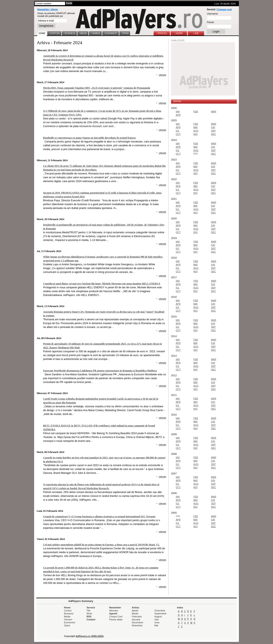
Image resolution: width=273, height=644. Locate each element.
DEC (213, 134)
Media (67, 616)
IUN (213, 127)
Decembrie (137, 622)
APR (178, 115)
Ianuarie (136, 619)
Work (89, 614)
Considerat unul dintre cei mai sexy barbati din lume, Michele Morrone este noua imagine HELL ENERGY (102, 284)
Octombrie (160, 611)
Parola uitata (116, 619)
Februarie (137, 616)
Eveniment (70, 622)
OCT (178, 134)
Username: (213, 14)
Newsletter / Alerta (48, 9)
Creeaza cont (224, 9)
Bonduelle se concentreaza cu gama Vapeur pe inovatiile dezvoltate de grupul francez (89, 138)
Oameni (68, 619)
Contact (91, 619)
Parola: (211, 22)
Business (69, 614)
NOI (196, 134)
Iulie (157, 619)
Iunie (157, 622)
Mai (156, 625)
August (158, 616)
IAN (178, 112)
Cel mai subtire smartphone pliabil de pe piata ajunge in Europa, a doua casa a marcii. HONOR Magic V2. (101, 545)
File (89, 611)
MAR (213, 112)
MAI (196, 127)
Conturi (68, 611)
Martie (135, 614)
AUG (196, 131)
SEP (213, 131)
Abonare (114, 611)
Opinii (67, 625)
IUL (178, 131)
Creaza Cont (116, 616)
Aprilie (135, 611)
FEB (196, 112)
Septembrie (160, 614)
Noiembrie (137, 625)
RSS (89, 616)
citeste (162, 75)
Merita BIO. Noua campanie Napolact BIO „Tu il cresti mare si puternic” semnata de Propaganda (97, 88)
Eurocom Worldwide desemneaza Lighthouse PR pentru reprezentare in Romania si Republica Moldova (100, 371)
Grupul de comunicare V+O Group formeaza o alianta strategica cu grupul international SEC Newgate (99, 516)
